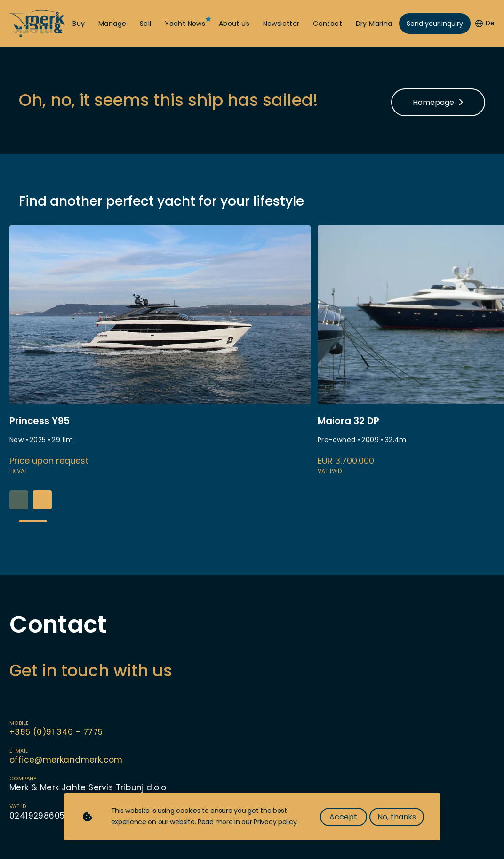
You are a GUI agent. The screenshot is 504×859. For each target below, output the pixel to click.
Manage (112, 24)
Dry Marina (374, 24)
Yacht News (185, 24)
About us (234, 24)
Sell (146, 24)
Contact (328, 24)
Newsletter (281, 24)
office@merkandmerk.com (66, 760)
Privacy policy (275, 822)
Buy (79, 24)
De (485, 23)
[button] (42, 500)
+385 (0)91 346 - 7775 (56, 732)
